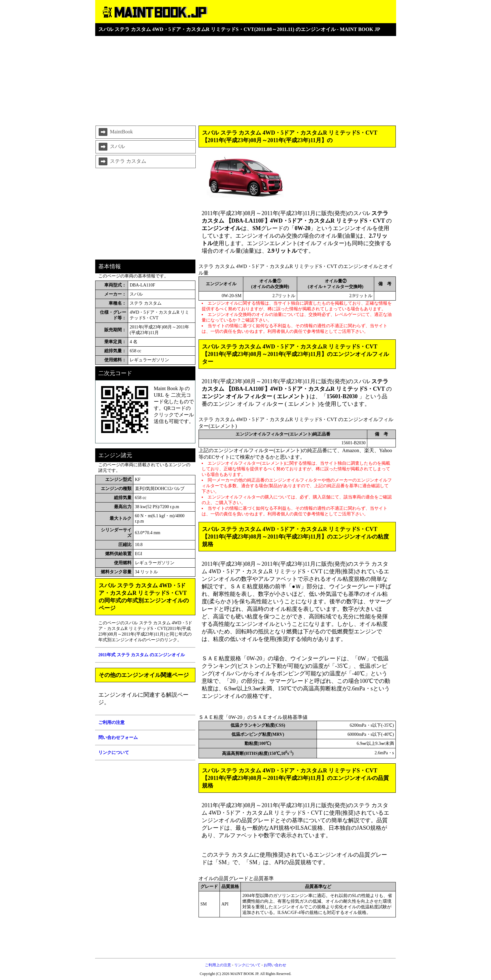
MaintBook (115, 132)
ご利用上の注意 (218, 965)
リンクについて (247, 965)
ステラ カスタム (122, 162)
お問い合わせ (275, 965)
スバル (111, 147)
